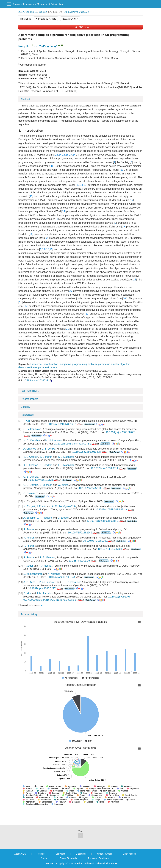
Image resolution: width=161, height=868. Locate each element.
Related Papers (29, 399)
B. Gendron (46, 457)
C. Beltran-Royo (32, 429)
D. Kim (27, 593)
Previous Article (46, 19)
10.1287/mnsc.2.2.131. (45, 480)
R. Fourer (29, 529)
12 (26, 306)
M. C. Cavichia (32, 440)
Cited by (25, 407)
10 (124, 299)
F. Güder (28, 566)
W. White (63, 485)
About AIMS (20, 854)
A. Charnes (30, 449)
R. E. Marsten (47, 558)
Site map (50, 863)
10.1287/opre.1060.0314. (108, 468)
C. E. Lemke (48, 449)
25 (135, 280)
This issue (26, 19)
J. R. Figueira (44, 518)
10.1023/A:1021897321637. (65, 424)
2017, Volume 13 (28, 12)
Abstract (25, 99)
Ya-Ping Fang (47, 46)
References (27, 415)
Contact (45, 858)
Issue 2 (43, 12)
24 (74, 155)
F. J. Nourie (45, 566)
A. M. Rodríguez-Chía (64, 506)
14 (60, 155)
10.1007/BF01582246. (84, 533)
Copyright (60, 854)
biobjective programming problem (78, 364)
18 (48, 249)
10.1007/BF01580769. (99, 541)
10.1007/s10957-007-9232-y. (115, 510)
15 (64, 155)
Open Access (129, 854)
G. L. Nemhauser (71, 582)
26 (70, 291)
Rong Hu (24, 46)
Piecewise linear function (44, 364)
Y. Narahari (54, 574)
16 (67, 155)
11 (20, 302)
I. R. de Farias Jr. (46, 582)
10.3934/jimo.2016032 (76, 12)
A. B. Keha (29, 582)
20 (31, 234)
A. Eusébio (29, 518)
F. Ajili (27, 421)
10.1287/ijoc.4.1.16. (83, 561)
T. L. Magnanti (66, 457)
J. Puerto (41, 506)
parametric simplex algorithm (114, 364)
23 (51, 249)
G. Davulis (29, 493)
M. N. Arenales (54, 440)
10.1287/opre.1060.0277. (46, 588)
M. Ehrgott (29, 506)
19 (123, 227)
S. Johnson (46, 485)
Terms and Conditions (98, 858)
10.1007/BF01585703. (114, 549)
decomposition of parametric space (38, 367)
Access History (29, 614)
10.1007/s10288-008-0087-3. (107, 521)
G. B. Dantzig (31, 477)
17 (71, 155)
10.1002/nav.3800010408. (91, 452)
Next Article (70, 19)
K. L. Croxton (31, 457)
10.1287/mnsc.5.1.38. (95, 488)
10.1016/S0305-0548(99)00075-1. (77, 444)
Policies (41, 854)
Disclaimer (81, 854)
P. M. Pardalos (45, 593)
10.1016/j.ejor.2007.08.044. (64, 577)
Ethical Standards (68, 858)
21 (87, 314)
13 (57, 155)
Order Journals (104, 854)
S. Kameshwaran (33, 574)
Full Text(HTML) (30, 391)
